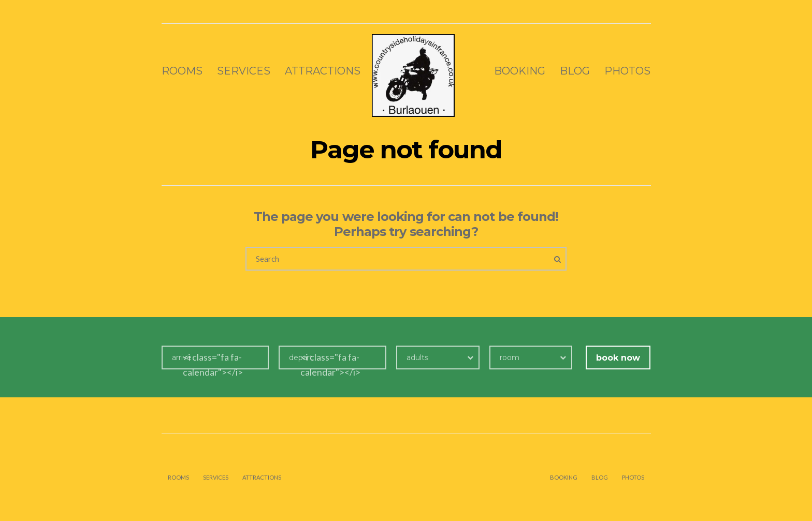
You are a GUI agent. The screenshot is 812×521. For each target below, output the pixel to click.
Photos (627, 71)
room (510, 358)
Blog (575, 71)
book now (618, 358)
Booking (520, 71)
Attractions (323, 71)
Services (244, 71)
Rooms (182, 71)
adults (417, 358)
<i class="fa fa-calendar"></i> (213, 364)
